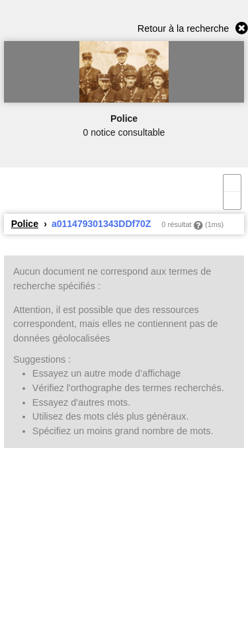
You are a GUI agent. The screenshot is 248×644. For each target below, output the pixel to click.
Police (25, 224)
